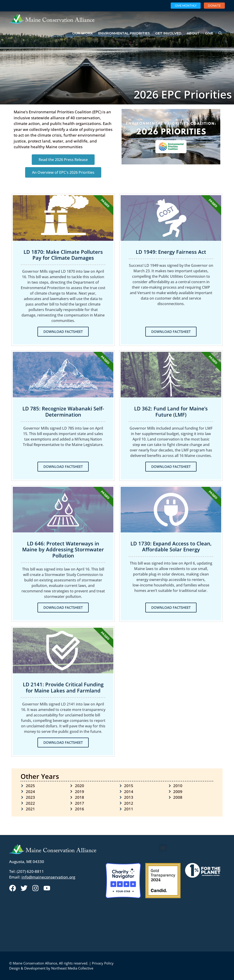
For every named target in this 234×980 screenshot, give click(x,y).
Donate (214, 6)
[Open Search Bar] (220, 33)
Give (209, 33)
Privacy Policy (103, 963)
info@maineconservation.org (48, 877)
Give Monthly (186, 6)
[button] (163, 848)
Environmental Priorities (124, 33)
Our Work (83, 33)
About (193, 33)
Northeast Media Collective (72, 968)
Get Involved (168, 33)
